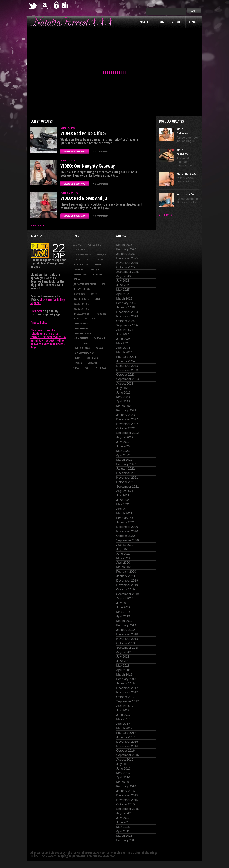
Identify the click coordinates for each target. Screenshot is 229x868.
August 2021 (125, 491)
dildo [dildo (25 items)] (100, 259)
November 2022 (127, 424)
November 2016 (127, 746)
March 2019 (124, 621)
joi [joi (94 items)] (103, 284)
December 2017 (127, 688)
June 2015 (123, 822)
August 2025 (125, 276)
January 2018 (126, 683)
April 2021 (123, 509)
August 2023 (125, 384)
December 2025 (127, 258)
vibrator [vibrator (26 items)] (93, 363)
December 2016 (127, 742)
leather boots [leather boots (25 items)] (81, 299)
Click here (36, 311)
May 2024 (123, 343)
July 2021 (123, 496)
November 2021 (127, 478)
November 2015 (127, 800)
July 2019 (123, 603)
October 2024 (126, 321)
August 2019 (125, 598)
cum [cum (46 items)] (88, 259)
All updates (165, 215)
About (177, 22)
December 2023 (127, 366)
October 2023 (126, 375)
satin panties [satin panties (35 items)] (81, 338)
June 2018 (123, 661)
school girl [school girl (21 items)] (100, 338)
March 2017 (124, 728)
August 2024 (125, 330)
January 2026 (126, 254)
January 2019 (126, 630)
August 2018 (125, 652)
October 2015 (126, 804)
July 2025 (123, 281)
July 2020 (123, 549)
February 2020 (126, 572)
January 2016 (126, 791)
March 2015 (124, 836)
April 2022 (123, 455)
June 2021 (123, 500)
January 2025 (126, 308)
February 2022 (126, 464)
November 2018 (127, 639)
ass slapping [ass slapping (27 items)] (94, 245)
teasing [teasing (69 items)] (78, 363)
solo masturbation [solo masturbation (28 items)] (84, 353)
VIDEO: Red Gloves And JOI (85, 198)
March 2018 (124, 675)
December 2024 (127, 312)
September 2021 (128, 487)
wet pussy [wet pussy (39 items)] (101, 368)
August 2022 (125, 437)
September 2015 (128, 809)
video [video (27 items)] (76, 368)
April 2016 (123, 777)
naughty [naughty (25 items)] (101, 314)
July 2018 (123, 657)
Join (161, 22)
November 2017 (127, 692)
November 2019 (127, 585)
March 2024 (124, 352)
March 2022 (124, 460)
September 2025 (128, 272)
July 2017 (123, 710)
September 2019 (128, 594)
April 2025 (123, 294)
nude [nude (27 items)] (76, 319)
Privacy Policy (39, 322)
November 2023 (127, 370)
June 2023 (123, 393)
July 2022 (123, 442)
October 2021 (126, 482)
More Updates (38, 226)
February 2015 (126, 840)
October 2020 (126, 536)
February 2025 (126, 303)
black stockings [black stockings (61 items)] (82, 255)
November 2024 (127, 316)
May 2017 (123, 719)
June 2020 (123, 554)
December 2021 (127, 473)
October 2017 (126, 697)
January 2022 (126, 469)
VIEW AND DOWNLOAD (75, 151)
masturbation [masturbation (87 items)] (81, 309)
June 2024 (123, 339)
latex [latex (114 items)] (94, 294)
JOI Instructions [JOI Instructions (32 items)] (82, 289)
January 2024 (126, 361)
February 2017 (126, 733)
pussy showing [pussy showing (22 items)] (81, 328)
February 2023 (126, 410)
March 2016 (124, 782)
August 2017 (125, 706)
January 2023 (126, 415)
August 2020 (125, 545)
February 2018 (126, 679)
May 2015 (123, 827)
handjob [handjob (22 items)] (95, 269)
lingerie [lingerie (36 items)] (99, 299)
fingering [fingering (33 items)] (79, 269)
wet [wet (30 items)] (87, 368)
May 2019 (123, 612)
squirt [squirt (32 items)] (77, 358)
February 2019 (126, 625)
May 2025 (123, 290)
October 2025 (126, 267)
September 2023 (128, 379)
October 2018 (126, 643)
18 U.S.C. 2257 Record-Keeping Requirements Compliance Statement (74, 856)
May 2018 (123, 666)
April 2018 (123, 670)
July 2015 (123, 818)
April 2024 (123, 348)
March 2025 (124, 299)
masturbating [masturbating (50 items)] (81, 304)
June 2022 (123, 446)
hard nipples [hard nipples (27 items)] (80, 274)
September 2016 (128, 755)
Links (193, 22)
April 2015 (123, 831)
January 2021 (126, 522)
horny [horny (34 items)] (77, 279)
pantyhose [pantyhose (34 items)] (91, 319)
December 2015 (127, 795)
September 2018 (128, 648)
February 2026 (126, 249)
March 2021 (124, 513)
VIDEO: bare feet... (187, 194)
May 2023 (123, 397)
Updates (144, 22)
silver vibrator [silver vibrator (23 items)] (82, 348)
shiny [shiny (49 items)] (87, 343)
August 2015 (125, 813)
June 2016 (123, 769)
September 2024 (128, 325)
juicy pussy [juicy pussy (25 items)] (79, 294)
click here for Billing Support (48, 301)
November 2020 (127, 531)
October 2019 (126, 589)
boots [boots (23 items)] (77, 259)
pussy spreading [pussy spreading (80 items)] (82, 333)
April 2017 (123, 724)
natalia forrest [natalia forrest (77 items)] (82, 314)
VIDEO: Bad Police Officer (83, 133)
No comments (100, 151)
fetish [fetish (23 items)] (98, 264)
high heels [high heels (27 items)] (99, 274)
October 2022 (126, 428)
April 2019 (123, 616)
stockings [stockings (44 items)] (92, 358)
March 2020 (124, 567)
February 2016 (126, 786)
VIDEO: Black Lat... (187, 173)
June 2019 (123, 607)
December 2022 (127, 419)
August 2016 (125, 760)
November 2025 (127, 263)
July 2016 (123, 764)
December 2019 (127, 581)
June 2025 (123, 285)
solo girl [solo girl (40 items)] (101, 348)
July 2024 (123, 334)
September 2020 (128, 540)
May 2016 (123, 773)
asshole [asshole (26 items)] (77, 245)
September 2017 (128, 701)
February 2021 (126, 518)
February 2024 (126, 357)
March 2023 (124, 406)
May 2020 (123, 558)
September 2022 (128, 433)
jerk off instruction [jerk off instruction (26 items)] (85, 284)
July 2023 (123, 388)
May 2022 (123, 451)
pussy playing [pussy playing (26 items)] (81, 324)
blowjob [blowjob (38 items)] (101, 255)
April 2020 (123, 563)
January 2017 (126, 737)
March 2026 (124, 245)
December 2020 (127, 527)
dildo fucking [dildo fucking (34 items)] (81, 264)
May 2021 (123, 504)
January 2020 (126, 576)
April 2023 (123, 402)
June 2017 (123, 715)
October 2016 (126, 751)
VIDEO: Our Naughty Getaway (88, 166)
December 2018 (127, 634)
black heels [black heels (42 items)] (79, 250)
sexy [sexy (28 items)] (75, 343)
